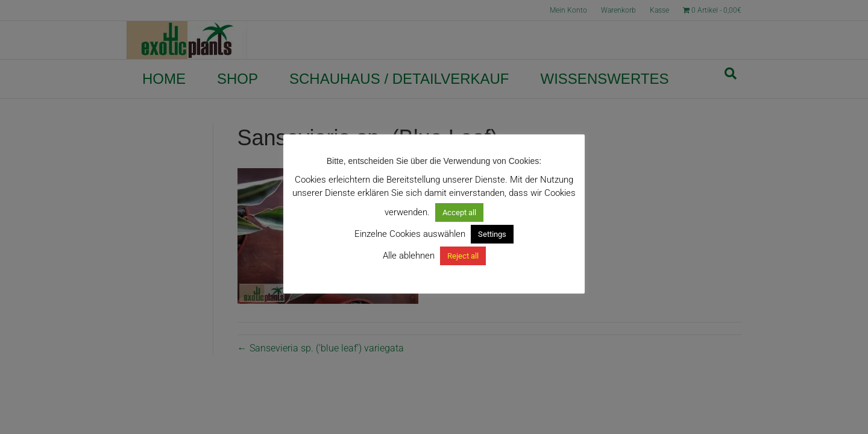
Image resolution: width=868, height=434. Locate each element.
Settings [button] (492, 234)
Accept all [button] (459, 212)
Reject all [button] (463, 256)
